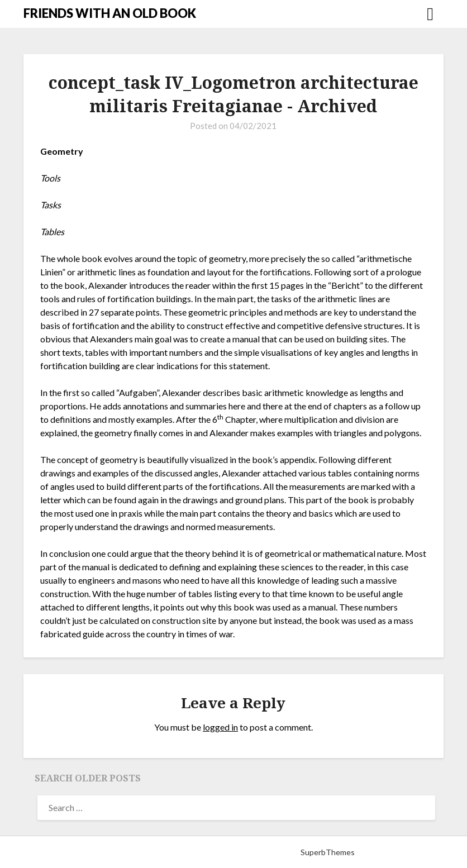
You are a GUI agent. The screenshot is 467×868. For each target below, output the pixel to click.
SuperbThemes (328, 852)
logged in (220, 727)
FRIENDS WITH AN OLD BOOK (110, 13)
